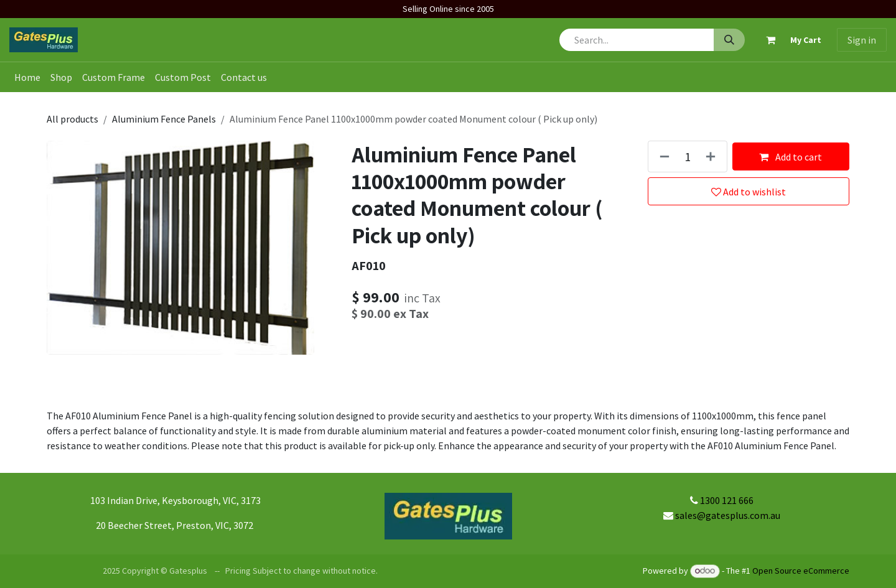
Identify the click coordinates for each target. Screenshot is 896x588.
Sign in (862, 40)
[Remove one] (662, 156)
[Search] (729, 40)
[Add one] (713, 156)
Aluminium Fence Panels (164, 119)
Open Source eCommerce (801, 571)
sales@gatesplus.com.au (728, 515)
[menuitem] (27, 77)
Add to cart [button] (791, 157)
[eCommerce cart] (788, 40)
